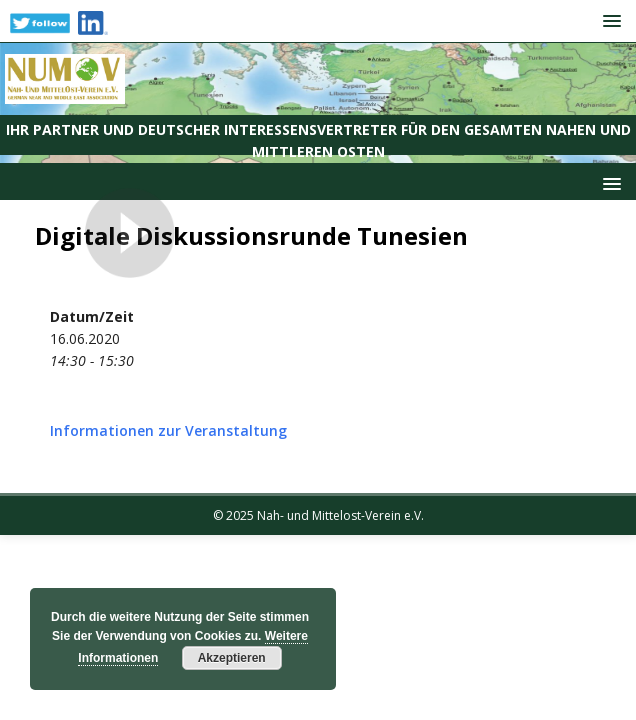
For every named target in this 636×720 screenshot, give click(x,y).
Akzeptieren (232, 658)
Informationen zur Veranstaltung (168, 430)
